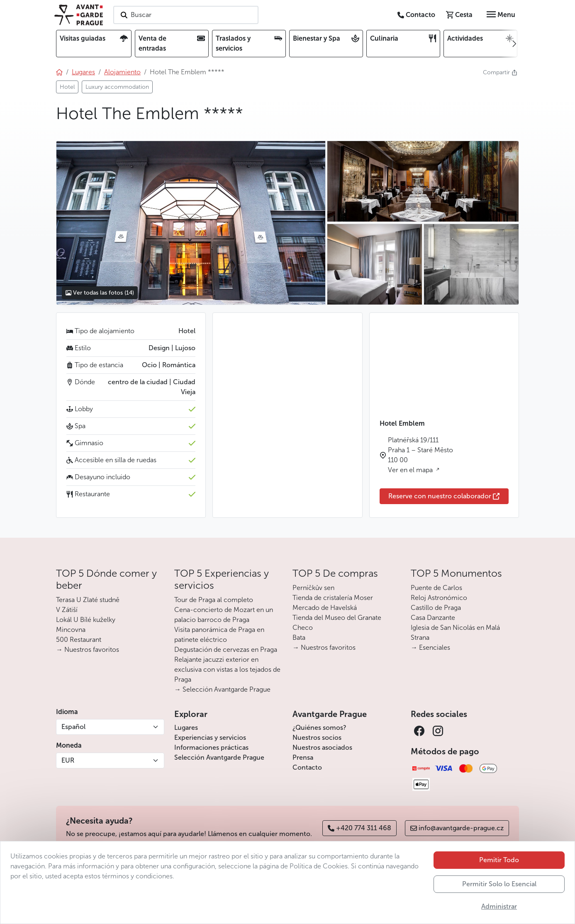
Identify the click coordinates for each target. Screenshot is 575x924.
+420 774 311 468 (359, 828)
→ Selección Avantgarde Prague (222, 689)
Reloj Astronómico (439, 598)
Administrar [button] (499, 906)
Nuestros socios (317, 737)
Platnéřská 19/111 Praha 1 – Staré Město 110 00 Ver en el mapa (420, 455)
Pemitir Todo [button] (499, 860)
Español (73, 727)
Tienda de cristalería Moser (333, 598)
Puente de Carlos (436, 588)
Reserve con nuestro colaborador (444, 496)
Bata (299, 638)
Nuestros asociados (322, 747)
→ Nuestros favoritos (88, 650)
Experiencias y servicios (210, 737)
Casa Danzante (433, 618)
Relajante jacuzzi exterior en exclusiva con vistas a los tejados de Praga (227, 669)
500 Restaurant (79, 640)
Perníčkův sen (313, 588)
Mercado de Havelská (325, 608)
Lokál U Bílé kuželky (86, 620)
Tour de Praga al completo (214, 600)
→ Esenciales (430, 647)
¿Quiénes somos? (319, 728)
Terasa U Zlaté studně (88, 600)
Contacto (307, 767)
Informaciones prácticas (211, 747)
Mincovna (71, 630)
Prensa (303, 757)
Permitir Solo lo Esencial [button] (499, 884)
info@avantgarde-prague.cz (457, 828)
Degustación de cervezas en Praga (226, 650)
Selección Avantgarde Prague (219, 757)
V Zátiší (67, 610)
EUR (68, 760)
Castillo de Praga (436, 608)
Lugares (186, 728)
